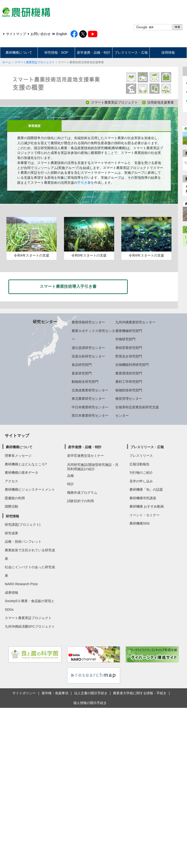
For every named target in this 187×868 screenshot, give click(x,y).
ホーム (7, 62)
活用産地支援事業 (160, 102)
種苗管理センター (129, 399)
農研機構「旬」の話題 (146, 489)
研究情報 (12, 516)
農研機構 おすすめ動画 (147, 506)
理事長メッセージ (18, 456)
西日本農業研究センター (90, 416)
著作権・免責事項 (55, 693)
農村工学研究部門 (129, 382)
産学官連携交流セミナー (85, 456)
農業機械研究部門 (129, 331)
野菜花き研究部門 (129, 356)
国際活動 (11, 506)
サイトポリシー (24, 693)
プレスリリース (141, 456)
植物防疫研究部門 (129, 390)
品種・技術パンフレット (23, 542)
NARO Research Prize (21, 584)
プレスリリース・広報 (131, 53)
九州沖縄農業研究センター (135, 322)
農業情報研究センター (88, 322)
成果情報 (11, 593)
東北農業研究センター (88, 399)
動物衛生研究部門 (85, 382)
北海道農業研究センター (90, 390)
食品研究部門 (82, 365)
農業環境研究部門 (129, 373)
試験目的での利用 (80, 501)
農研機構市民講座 (143, 498)
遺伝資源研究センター (88, 348)
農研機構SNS (139, 523)
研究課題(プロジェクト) (23, 525)
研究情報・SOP (56, 53)
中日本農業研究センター (90, 407)
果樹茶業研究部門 (129, 348)
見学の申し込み (141, 481)
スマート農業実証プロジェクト (35, 62)
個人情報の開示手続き (90, 703)
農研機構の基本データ (21, 473)
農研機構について (19, 53)
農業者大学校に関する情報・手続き (140, 693)
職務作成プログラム (82, 493)
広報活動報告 (139, 464)
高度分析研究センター (88, 356)
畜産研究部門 (82, 373)
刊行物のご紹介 (141, 473)
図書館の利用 (15, 498)
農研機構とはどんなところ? (26, 464)
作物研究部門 (125, 339)
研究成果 (11, 533)
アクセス (11, 481)
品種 (70, 476)
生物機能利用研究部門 (132, 365)
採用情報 (168, 53)
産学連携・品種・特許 (94, 53)
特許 (70, 484)
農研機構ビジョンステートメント (30, 489)
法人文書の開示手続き (91, 693)
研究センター (45, 322)
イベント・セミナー (144, 515)
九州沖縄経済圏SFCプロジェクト (30, 626)
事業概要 (34, 126)
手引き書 (84, 183)
